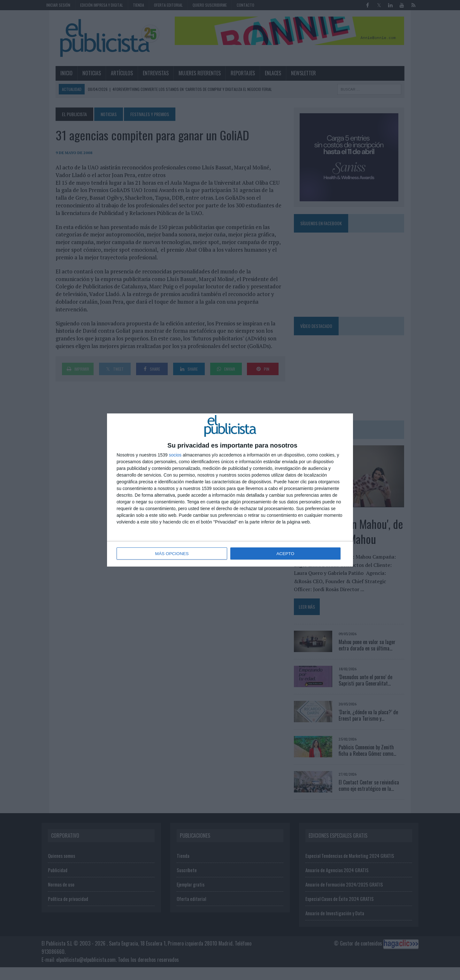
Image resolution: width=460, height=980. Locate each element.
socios (175, 455)
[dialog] (230, 490)
